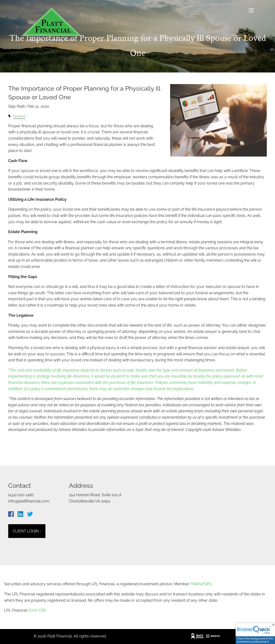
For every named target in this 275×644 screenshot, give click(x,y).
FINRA (196, 584)
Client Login (27, 531)
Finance (19, 116)
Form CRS (37, 610)
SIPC (208, 584)
